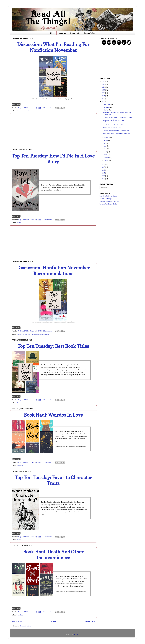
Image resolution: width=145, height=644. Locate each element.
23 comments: (48, 331)
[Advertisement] (53, 131)
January (106, 161)
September (107, 137)
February (107, 158)
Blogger (76, 634)
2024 (103, 87)
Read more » (16, 104)
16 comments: (48, 612)
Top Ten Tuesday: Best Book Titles (53, 346)
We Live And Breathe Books (108, 204)
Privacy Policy (90, 33)
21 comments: (48, 108)
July (105, 143)
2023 (103, 90)
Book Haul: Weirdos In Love (53, 415)
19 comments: (48, 537)
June (105, 146)
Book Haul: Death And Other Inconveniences (53, 555)
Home (52, 33)
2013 (103, 179)
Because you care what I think (26, 111)
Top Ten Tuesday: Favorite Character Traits (53, 480)
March (106, 155)
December (107, 104)
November (107, 107)
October (106, 110)
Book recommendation (42, 334)
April (105, 152)
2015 (103, 173)
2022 (103, 93)
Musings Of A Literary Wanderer (109, 201)
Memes (19, 223)
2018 (103, 164)
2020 (103, 99)
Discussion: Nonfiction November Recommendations (53, 271)
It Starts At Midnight (106, 199)
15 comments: (48, 462)
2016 (103, 170)
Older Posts (90, 621)
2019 (103, 102)
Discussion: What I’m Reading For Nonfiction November (53, 47)
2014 (103, 176)
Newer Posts (17, 621)
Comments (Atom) (25, 626)
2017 (103, 167)
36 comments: (48, 220)
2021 (103, 96)
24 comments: (48, 400)
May (105, 149)
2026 (103, 81)
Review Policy (75, 33)
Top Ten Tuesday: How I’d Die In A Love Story (53, 159)
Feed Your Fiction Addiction (108, 196)
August (106, 140)
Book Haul (20, 465)
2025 (103, 84)
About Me (62, 33)
